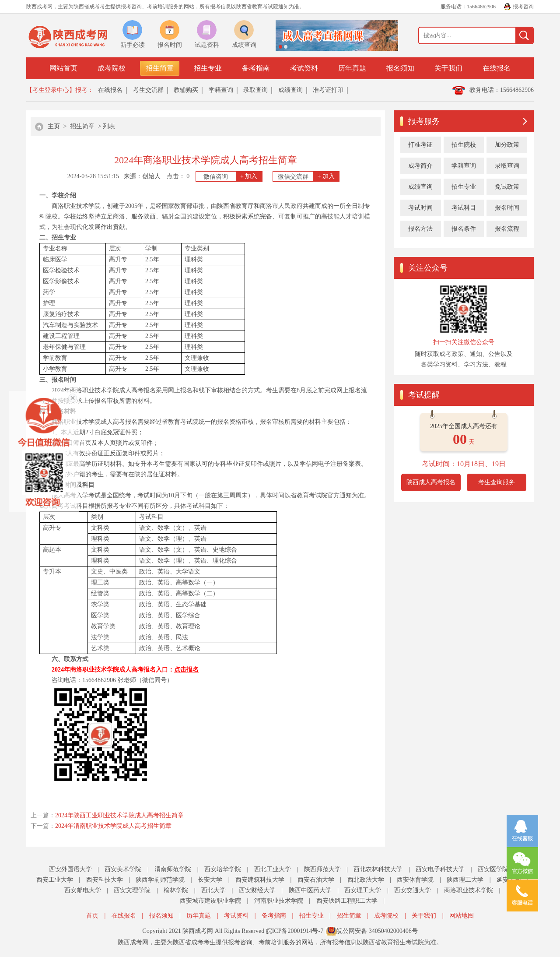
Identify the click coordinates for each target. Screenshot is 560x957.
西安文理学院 (132, 890)
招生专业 (208, 68)
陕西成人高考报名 (431, 482)
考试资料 (304, 68)
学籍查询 (221, 90)
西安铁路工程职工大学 (347, 901)
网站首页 (63, 68)
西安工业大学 (55, 880)
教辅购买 (186, 90)
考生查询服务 (497, 482)
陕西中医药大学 (310, 890)
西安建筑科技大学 (260, 880)
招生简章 (160, 68)
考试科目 (464, 208)
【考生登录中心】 (51, 90)
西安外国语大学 (70, 869)
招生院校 (464, 145)
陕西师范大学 (322, 869)
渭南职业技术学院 (279, 901)
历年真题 (352, 68)
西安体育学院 (415, 880)
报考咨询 (523, 7)
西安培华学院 (223, 869)
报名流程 (507, 229)
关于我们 (448, 68)
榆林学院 (176, 890)
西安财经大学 (257, 890)
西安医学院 (493, 869)
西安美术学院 (123, 869)
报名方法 (420, 229)
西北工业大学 (273, 869)
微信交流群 (309, 176)
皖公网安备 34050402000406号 (377, 931)
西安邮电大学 (83, 890)
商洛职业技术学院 (469, 890)
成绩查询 (290, 90)
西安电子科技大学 (440, 869)
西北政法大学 (366, 880)
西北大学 (213, 890)
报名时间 (507, 208)
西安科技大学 (105, 880)
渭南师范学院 (173, 869)
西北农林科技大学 (378, 869)
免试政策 (507, 187)
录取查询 (255, 90)
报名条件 (464, 229)
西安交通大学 (413, 890)
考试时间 (420, 208)
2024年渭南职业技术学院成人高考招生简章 (113, 826)
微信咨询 (233, 176)
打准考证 (420, 145)
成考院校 (112, 68)
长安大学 (210, 880)
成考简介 (420, 166)
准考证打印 (328, 90)
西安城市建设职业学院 (210, 901)
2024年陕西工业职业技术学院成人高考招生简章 (119, 815)
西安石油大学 (316, 880)
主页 (54, 126)
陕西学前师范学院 (160, 880)
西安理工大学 (363, 890)
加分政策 (507, 145)
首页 (92, 916)
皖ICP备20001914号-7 (295, 931)
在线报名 (497, 68)
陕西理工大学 (465, 880)
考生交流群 (148, 90)
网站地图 (462, 916)
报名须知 (400, 68)
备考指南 (256, 68)
